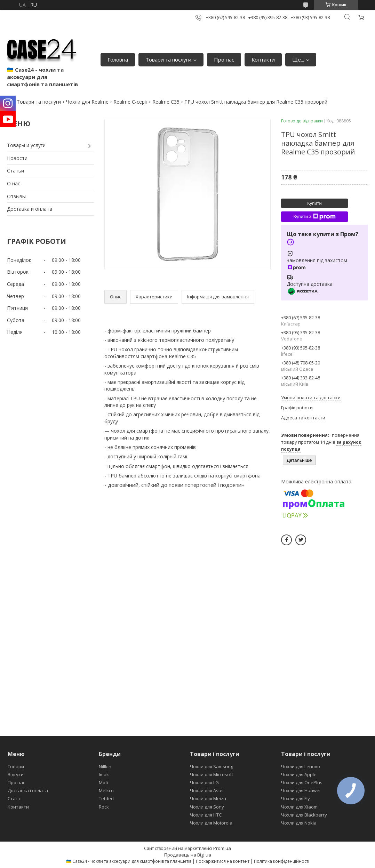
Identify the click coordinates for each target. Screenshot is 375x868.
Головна (118, 59)
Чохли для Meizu (208, 798)
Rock (104, 807)
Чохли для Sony (207, 807)
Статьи (15, 171)
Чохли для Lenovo (301, 766)
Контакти (263, 59)
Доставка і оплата (28, 790)
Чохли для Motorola (211, 823)
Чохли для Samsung (212, 766)
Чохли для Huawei (301, 790)
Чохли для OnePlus (302, 782)
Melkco (106, 790)
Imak (104, 774)
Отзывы (16, 196)
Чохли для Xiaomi (300, 807)
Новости (17, 158)
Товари (16, 766)
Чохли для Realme (87, 102)
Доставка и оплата (30, 209)
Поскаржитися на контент (223, 861)
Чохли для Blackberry (304, 815)
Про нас (224, 59)
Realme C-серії (130, 102)
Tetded (106, 798)
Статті (15, 798)
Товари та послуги (168, 59)
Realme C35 (166, 102)
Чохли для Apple (299, 774)
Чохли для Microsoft (212, 774)
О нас (14, 183)
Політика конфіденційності (282, 861)
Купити (314, 203)
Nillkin (105, 766)
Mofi (103, 782)
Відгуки (16, 774)
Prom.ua (222, 848)
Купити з (314, 217)
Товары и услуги (26, 145)
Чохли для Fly (296, 798)
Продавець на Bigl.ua (188, 855)
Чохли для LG (204, 782)
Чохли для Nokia (299, 823)
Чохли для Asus (207, 790)
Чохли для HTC (206, 815)
